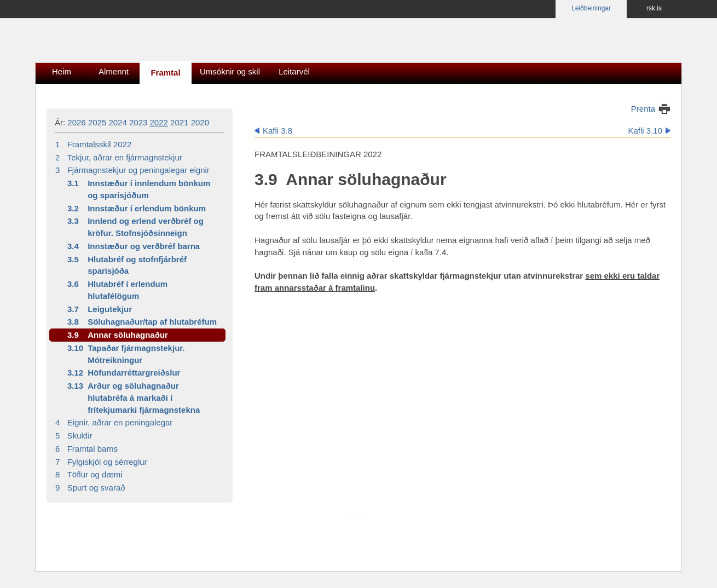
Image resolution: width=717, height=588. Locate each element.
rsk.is (654, 8)
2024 (117, 122)
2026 (76, 122)
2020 (200, 122)
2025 (97, 122)
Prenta (643, 109)
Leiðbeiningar (591, 8)
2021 (179, 122)
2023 (138, 122)
